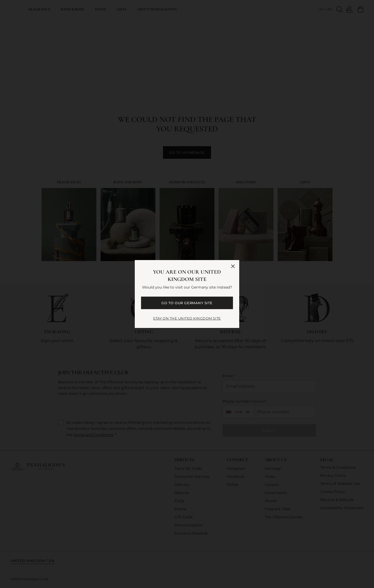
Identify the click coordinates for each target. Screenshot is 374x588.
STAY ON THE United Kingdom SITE (187, 318)
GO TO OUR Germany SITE (187, 303)
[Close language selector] (233, 266)
